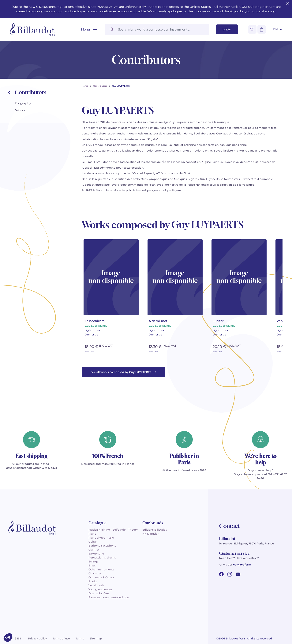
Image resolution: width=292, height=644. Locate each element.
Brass (92, 565)
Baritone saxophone (102, 546)
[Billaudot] (32, 29)
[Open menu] (89, 29)
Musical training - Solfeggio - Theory (113, 530)
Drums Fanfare (99, 593)
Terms (80, 639)
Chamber (95, 573)
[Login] (227, 29)
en (19, 639)
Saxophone (96, 554)
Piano (92, 534)
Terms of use (61, 639)
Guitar (93, 542)
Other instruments (101, 569)
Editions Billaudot (155, 530)
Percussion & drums (102, 558)
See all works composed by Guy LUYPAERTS (124, 372)
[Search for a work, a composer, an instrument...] (157, 29)
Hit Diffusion (151, 534)
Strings (93, 562)
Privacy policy (37, 639)
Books (93, 581)
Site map (96, 639)
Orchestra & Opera (101, 577)
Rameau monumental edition (109, 597)
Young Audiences (100, 589)
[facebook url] (221, 574)
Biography (23, 103)
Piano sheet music (101, 538)
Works (20, 110)
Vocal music (97, 585)
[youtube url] (238, 574)
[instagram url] (230, 574)
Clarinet (94, 550)
